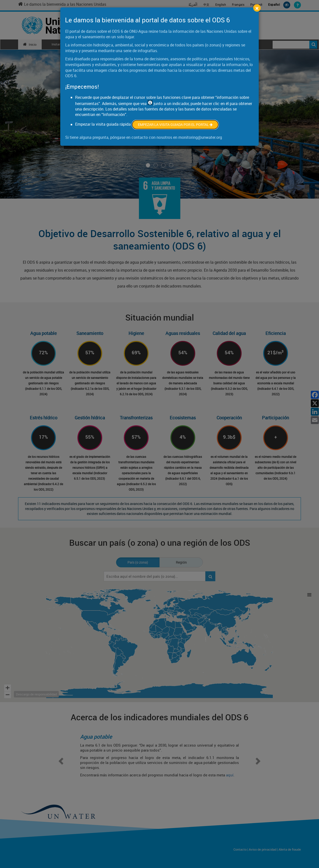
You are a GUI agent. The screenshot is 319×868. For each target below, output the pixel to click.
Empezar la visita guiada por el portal (175, 125)
